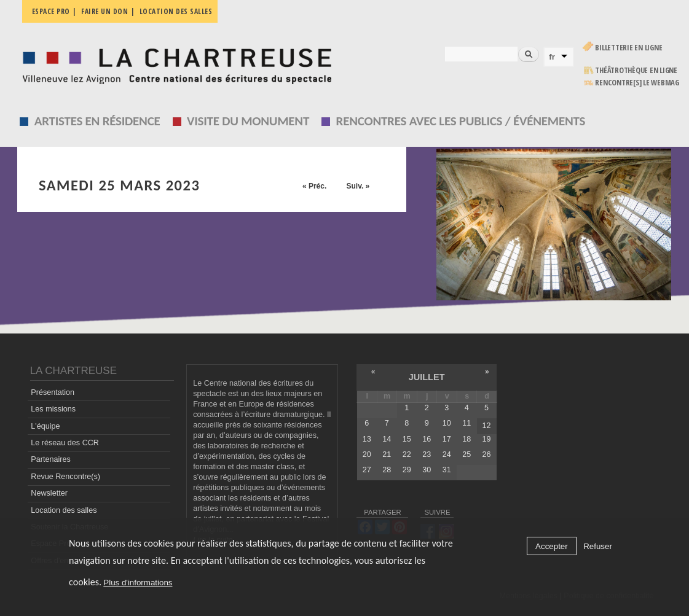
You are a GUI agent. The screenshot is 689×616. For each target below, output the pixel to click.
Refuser (598, 546)
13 (367, 439)
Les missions (53, 409)
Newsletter (49, 493)
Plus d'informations (138, 583)
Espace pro (51, 11)
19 (487, 439)
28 (387, 470)
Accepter (552, 546)
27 (367, 470)
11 (467, 423)
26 (487, 454)
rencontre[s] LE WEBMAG (637, 83)
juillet (427, 377)
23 (427, 454)
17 (447, 439)
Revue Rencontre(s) (65, 477)
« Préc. (314, 186)
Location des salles (176, 11)
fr (552, 57)
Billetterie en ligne (628, 48)
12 (487, 426)
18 (467, 439)
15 (407, 439)
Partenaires (50, 459)
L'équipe (45, 426)
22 (407, 454)
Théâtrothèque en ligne (636, 70)
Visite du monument (248, 121)
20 (367, 454)
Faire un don (104, 11)
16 (427, 439)
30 (427, 470)
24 (447, 454)
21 (387, 454)
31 (447, 470)
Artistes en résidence (97, 121)
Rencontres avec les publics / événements (461, 121)
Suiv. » (358, 186)
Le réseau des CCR (65, 443)
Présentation (53, 392)
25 (467, 454)
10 (447, 423)
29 (407, 470)
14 (387, 439)
